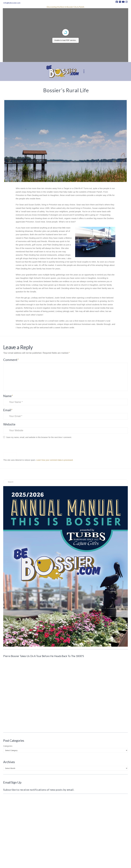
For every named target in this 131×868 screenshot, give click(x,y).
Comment (11, 360)
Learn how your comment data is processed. (55, 460)
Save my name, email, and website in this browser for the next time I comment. (39, 437)
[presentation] (22, 446)
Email (8, 410)
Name (8, 396)
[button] (84, 71)
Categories (8, 746)
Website (9, 424)
